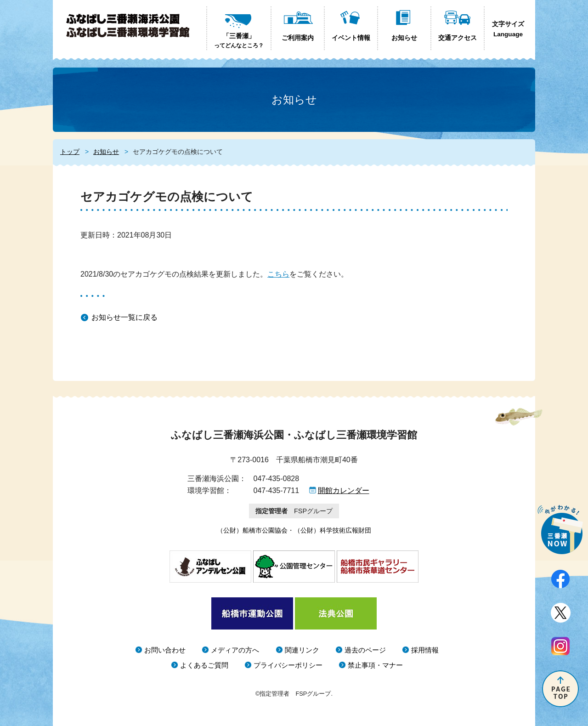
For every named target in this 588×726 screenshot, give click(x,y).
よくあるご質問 (204, 665)
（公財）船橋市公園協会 (252, 530)
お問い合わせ (165, 650)
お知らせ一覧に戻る (124, 317)
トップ (70, 152)
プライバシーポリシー (288, 665)
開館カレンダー (344, 491)
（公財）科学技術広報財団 (333, 530)
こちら (278, 274)
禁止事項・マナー (375, 665)
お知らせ (106, 152)
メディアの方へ (235, 650)
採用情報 (425, 650)
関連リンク (302, 650)
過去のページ (365, 650)
